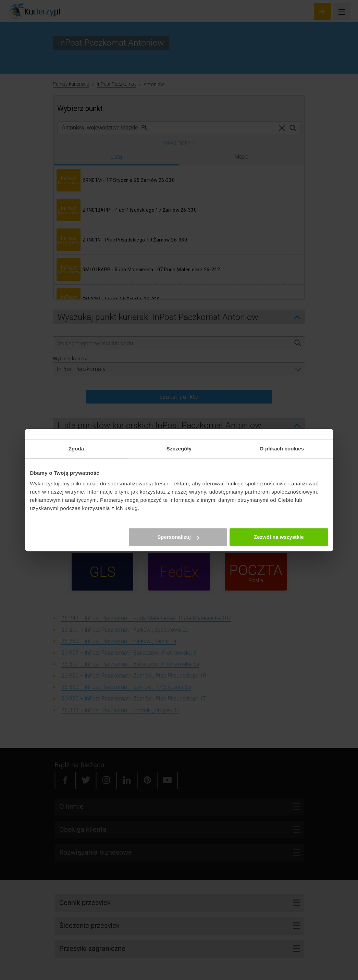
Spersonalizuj (178, 537)
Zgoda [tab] (76, 449)
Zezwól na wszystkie (279, 537)
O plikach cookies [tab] (282, 449)
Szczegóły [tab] (179, 449)
